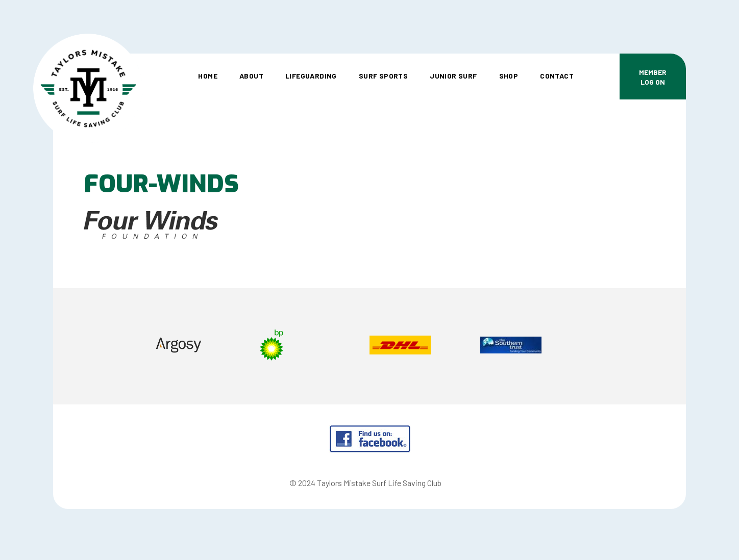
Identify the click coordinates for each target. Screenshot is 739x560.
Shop (509, 76)
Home (208, 76)
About (251, 76)
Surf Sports (383, 76)
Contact (557, 76)
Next (637, 346)
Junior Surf (453, 76)
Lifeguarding (311, 76)
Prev (102, 346)
